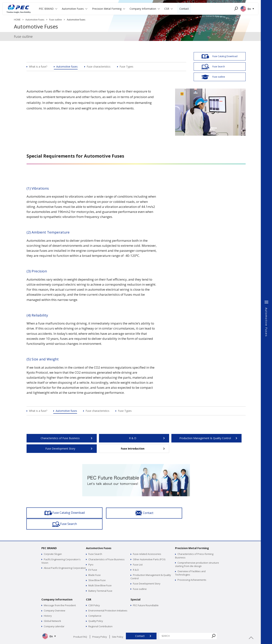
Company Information (57, 588)
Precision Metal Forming (192, 537)
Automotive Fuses (35, 20)
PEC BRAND (49, 537)
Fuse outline (56, 20)
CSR (89, 588)
